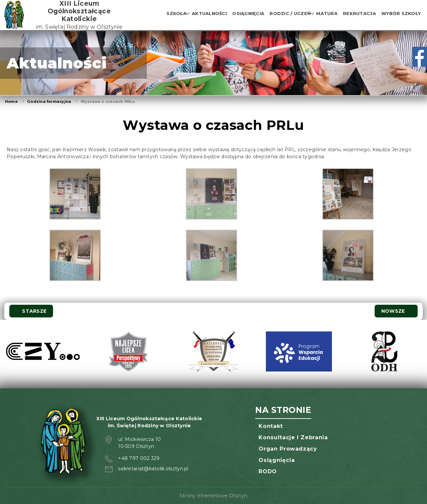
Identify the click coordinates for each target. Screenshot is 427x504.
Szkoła (176, 13)
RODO (268, 471)
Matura (327, 13)
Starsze (31, 311)
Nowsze (396, 311)
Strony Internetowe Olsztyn (213, 496)
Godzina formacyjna (49, 101)
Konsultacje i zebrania (293, 437)
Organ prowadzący (288, 449)
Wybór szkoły (401, 13)
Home (11, 101)
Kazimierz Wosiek (84, 150)
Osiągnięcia (248, 13)
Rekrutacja (359, 13)
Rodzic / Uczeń (290, 13)
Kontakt (271, 426)
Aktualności (209, 13)
